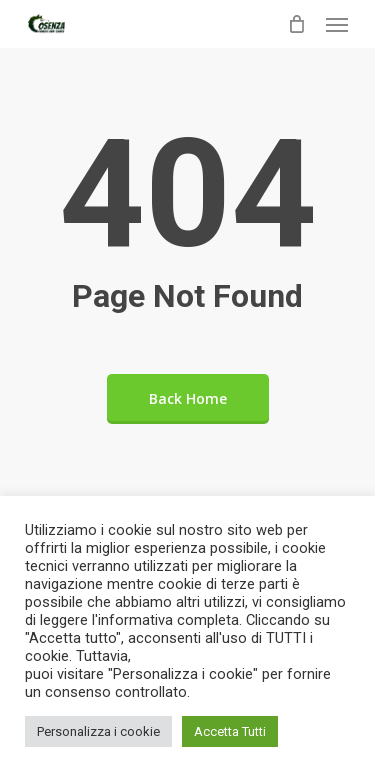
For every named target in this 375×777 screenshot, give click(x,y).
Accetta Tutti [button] (230, 731)
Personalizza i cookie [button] (98, 731)
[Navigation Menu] (337, 24)
